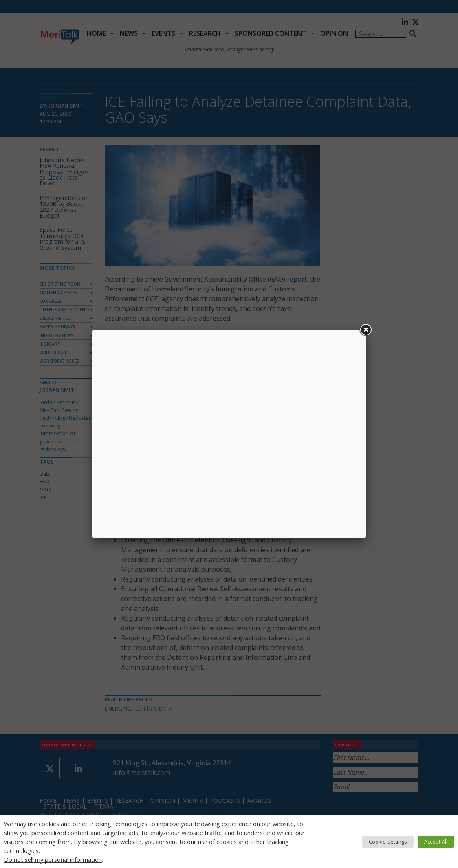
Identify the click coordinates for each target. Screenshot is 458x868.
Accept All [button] (436, 842)
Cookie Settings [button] (388, 842)
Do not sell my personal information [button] (53, 859)
